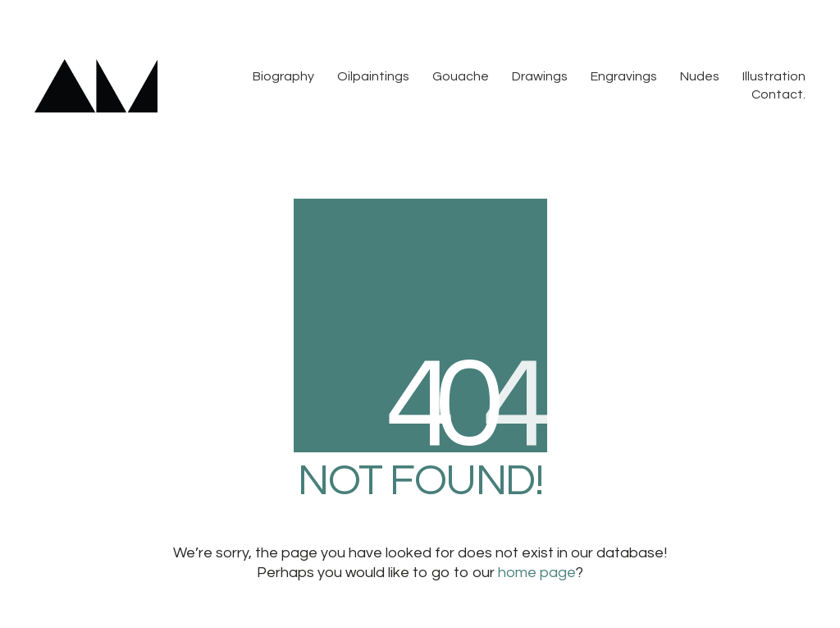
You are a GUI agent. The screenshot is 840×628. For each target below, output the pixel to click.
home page (537, 573)
